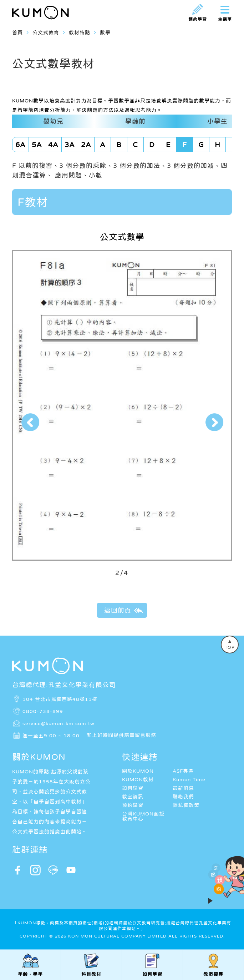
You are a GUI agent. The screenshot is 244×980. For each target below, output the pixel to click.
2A (86, 145)
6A (21, 145)
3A (70, 145)
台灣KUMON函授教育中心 (143, 816)
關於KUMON (138, 771)
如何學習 (133, 788)
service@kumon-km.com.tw (59, 723)
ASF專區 (183, 771)
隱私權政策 (186, 805)
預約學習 (133, 805)
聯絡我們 (183, 797)
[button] (30, 422)
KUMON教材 (138, 779)
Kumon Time (189, 779)
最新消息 (183, 788)
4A (53, 145)
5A (37, 145)
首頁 (17, 32)
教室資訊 (133, 797)
